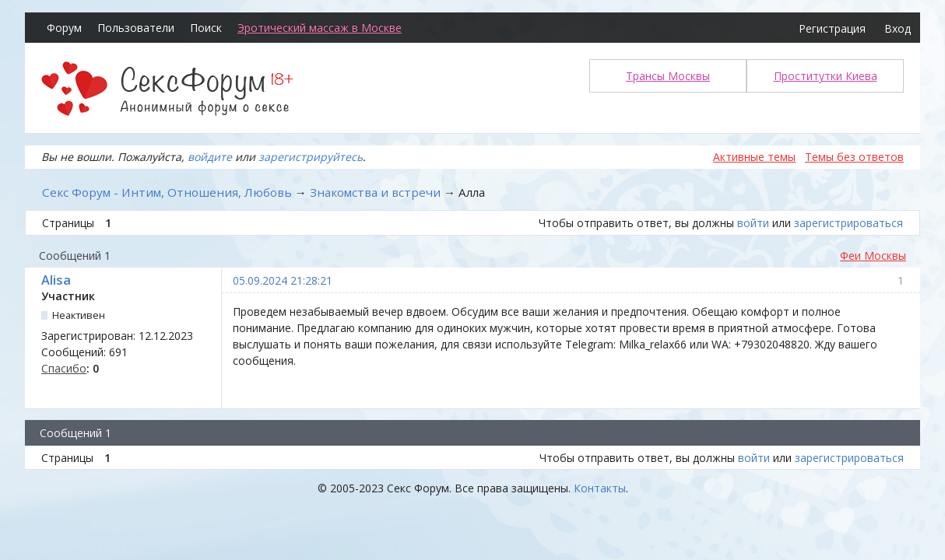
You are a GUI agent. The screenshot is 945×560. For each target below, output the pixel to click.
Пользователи (136, 28)
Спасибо (64, 368)
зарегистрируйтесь (311, 157)
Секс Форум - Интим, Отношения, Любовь (167, 192)
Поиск (206, 28)
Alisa (56, 280)
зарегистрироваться (848, 223)
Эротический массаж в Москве (320, 28)
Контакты (600, 488)
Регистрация (832, 28)
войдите (210, 157)
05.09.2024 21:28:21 (283, 280)
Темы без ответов (854, 157)
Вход (898, 28)
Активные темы (754, 157)
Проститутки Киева (826, 76)
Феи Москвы (873, 255)
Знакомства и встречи (375, 192)
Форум (64, 28)
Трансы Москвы (668, 76)
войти (753, 223)
